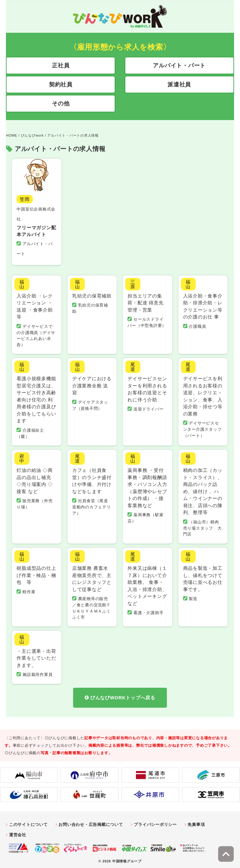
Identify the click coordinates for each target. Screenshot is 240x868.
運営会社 (18, 832)
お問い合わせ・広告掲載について (91, 822)
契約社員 (61, 85)
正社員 (61, 65)
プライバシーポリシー (155, 822)
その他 (61, 104)
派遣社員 (179, 85)
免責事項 (196, 822)
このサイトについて (28, 822)
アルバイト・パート (179, 65)
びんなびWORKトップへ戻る (123, 695)
